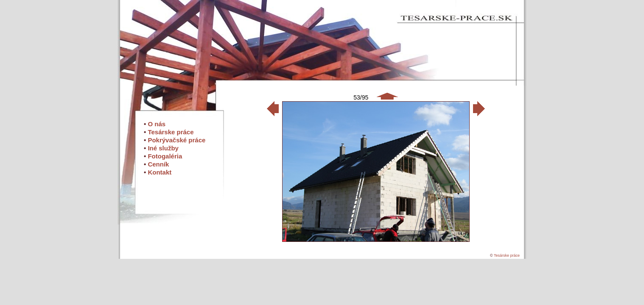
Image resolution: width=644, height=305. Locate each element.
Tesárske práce (171, 132)
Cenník (158, 164)
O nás (157, 124)
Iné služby (163, 148)
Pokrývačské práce (176, 140)
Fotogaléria (165, 156)
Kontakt (160, 172)
